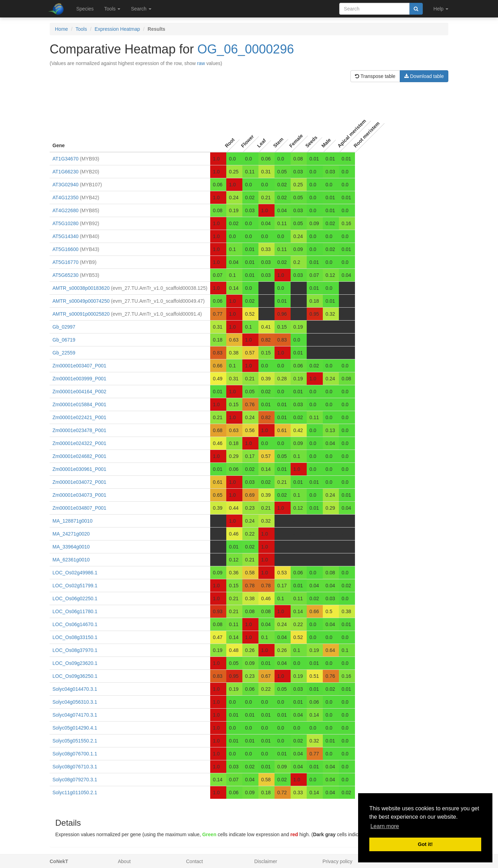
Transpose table (375, 76)
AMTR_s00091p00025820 (81, 314)
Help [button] (441, 9)
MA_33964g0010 (71, 547)
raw (201, 63)
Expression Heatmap (117, 29)
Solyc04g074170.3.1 (75, 715)
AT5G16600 (65, 249)
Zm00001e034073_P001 (79, 495)
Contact (194, 861)
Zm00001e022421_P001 (79, 417)
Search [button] (141, 9)
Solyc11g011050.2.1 (75, 792)
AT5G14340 (65, 236)
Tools (81, 29)
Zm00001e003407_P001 (79, 366)
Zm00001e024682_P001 (79, 456)
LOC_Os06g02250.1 (75, 598)
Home (61, 29)
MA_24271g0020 (71, 534)
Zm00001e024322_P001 (79, 443)
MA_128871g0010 (72, 521)
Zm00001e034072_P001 (79, 482)
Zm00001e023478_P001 (79, 430)
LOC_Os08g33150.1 (75, 637)
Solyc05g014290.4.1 (75, 728)
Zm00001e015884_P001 (79, 404)
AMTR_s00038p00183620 (81, 288)
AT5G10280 (65, 223)
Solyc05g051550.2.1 (75, 741)
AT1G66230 (65, 172)
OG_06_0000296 (246, 49)
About (124, 861)
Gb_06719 (64, 340)
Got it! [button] (425, 844)
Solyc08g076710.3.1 (75, 767)
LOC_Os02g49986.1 (75, 573)
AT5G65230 (65, 275)
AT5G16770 (65, 262)
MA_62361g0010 (71, 560)
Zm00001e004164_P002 (79, 392)
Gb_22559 (64, 353)
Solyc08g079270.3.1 (75, 780)
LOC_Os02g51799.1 (75, 586)
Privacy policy (337, 861)
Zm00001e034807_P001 (79, 508)
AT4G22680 (65, 210)
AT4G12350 (65, 198)
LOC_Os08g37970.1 (75, 650)
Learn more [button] (385, 826)
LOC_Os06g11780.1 (75, 611)
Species (85, 9)
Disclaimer (266, 861)
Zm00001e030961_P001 (79, 469)
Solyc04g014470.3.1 (75, 689)
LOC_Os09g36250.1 (75, 676)
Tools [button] (112, 9)
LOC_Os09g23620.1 (75, 663)
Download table (424, 76)
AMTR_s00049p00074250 (81, 301)
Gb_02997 (64, 327)
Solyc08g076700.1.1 (75, 754)
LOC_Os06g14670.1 (75, 624)
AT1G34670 (65, 159)
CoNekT (59, 861)
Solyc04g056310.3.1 (75, 702)
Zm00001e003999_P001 (79, 379)
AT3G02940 (65, 185)
